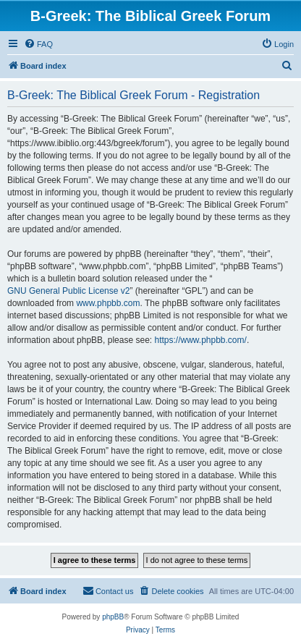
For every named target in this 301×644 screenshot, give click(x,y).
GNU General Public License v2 (68, 291)
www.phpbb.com (108, 303)
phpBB (113, 617)
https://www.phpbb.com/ (200, 340)
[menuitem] (38, 44)
